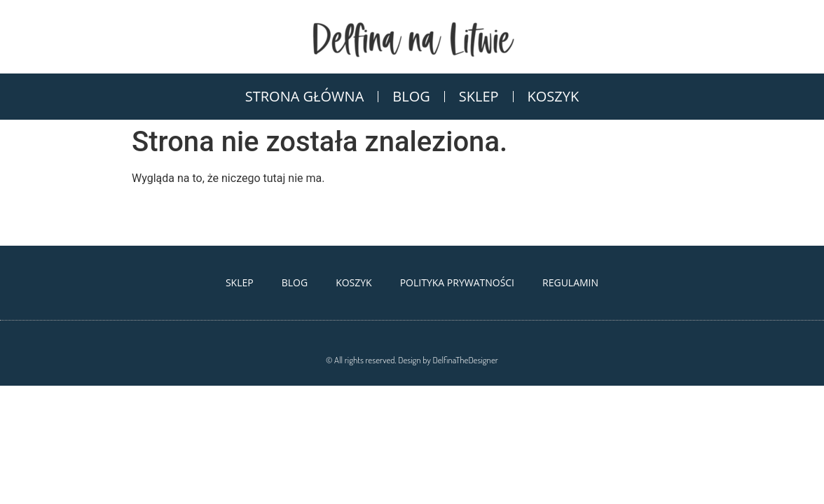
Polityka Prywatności (457, 282)
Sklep (479, 96)
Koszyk (554, 96)
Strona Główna (305, 96)
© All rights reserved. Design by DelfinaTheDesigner (412, 360)
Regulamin (570, 282)
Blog (411, 96)
